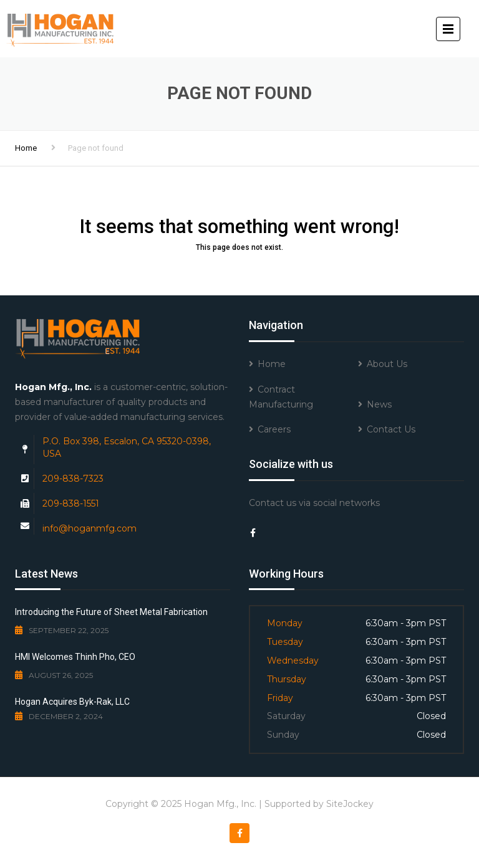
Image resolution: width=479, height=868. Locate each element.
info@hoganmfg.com (90, 528)
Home (26, 148)
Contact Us (391, 429)
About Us (387, 364)
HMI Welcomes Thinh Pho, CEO (75, 657)
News (379, 404)
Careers (274, 429)
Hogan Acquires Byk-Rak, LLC (72, 702)
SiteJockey (350, 804)
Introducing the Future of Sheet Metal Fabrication (111, 612)
